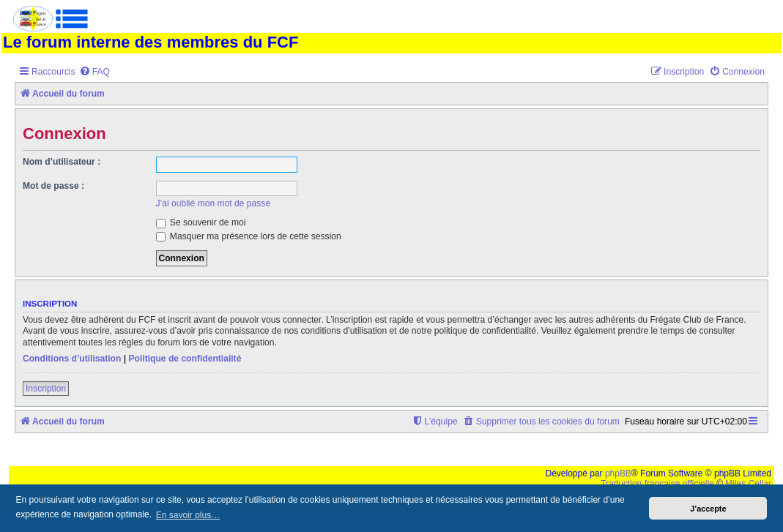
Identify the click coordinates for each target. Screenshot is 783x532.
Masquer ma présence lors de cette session (249, 236)
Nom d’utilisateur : (62, 162)
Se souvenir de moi (201, 222)
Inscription (46, 389)
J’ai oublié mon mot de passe (214, 203)
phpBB (618, 473)
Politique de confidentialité (185, 359)
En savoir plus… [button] (188, 515)
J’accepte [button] (708, 509)
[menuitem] (94, 72)
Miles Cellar (748, 484)
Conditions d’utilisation (72, 359)
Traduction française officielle (657, 484)
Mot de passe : (53, 186)
